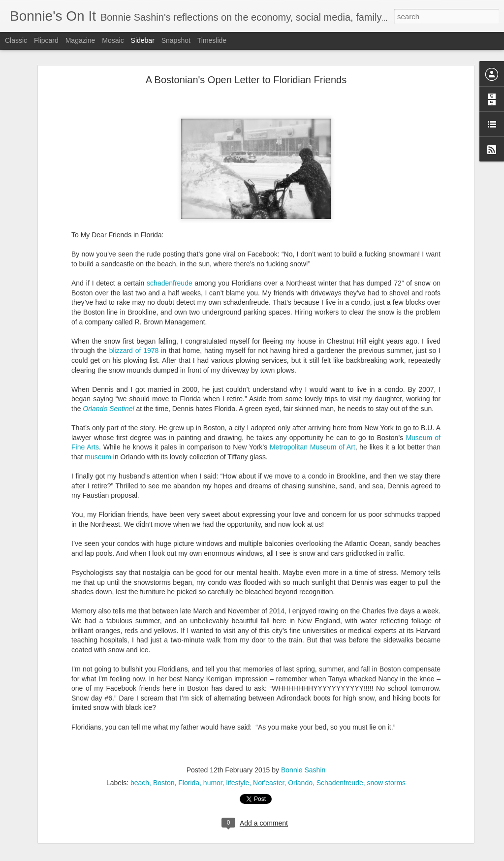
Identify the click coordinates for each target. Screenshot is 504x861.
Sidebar (143, 40)
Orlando (300, 765)
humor (213, 765)
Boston (164, 765)
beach (140, 765)
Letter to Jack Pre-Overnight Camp (70, 835)
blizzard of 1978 (134, 333)
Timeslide (212, 40)
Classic (16, 40)
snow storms (387, 765)
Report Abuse (312, 856)
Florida (189, 765)
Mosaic (113, 40)
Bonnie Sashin (303, 752)
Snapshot (176, 40)
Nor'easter (268, 765)
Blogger (283, 856)
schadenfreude (168, 265)
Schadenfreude (340, 765)
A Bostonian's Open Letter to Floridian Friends (246, 62)
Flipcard (46, 40)
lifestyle (238, 765)
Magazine (80, 40)
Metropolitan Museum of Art (313, 429)
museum (98, 439)
